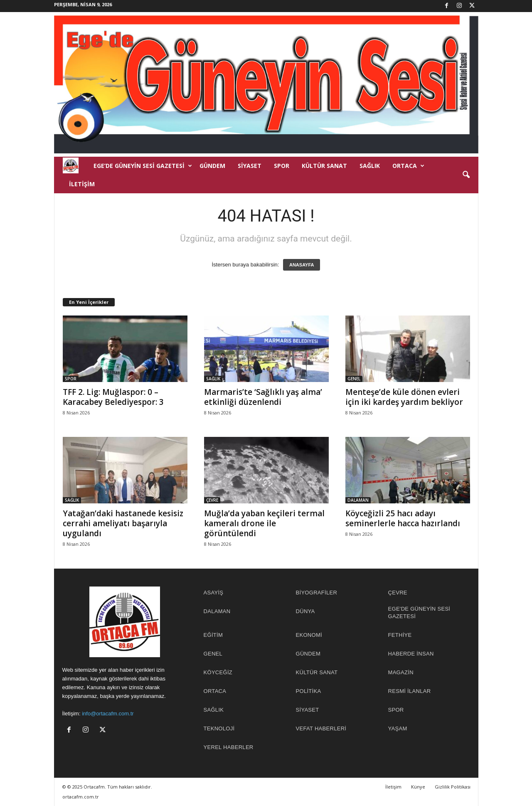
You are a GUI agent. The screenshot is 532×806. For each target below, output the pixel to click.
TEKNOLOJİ (219, 728)
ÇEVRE (212, 500)
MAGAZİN (401, 672)
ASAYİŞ (214, 593)
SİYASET (250, 166)
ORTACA (408, 166)
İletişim (82, 184)
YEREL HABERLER (229, 747)
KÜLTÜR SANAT (324, 166)
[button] (466, 175)
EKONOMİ (309, 635)
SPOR (282, 166)
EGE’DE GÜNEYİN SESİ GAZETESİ (143, 166)
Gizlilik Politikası (453, 787)
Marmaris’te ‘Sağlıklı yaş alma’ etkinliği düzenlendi (263, 397)
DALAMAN (358, 500)
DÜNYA (305, 611)
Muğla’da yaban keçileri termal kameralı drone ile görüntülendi (264, 523)
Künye (418, 787)
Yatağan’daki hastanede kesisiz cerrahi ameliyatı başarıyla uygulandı (123, 523)
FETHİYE (400, 635)
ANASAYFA (302, 265)
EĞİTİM (213, 635)
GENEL (354, 379)
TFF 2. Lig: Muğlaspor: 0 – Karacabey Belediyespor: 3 (113, 397)
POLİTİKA (309, 691)
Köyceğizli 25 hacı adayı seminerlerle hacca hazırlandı (403, 518)
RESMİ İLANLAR (410, 691)
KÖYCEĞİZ (218, 672)
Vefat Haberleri (321, 728)
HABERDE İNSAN (411, 654)
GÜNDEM (212, 166)
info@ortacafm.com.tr (108, 714)
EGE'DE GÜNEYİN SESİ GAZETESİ (419, 613)
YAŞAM (398, 728)
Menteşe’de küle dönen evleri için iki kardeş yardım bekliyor (404, 397)
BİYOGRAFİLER (317, 593)
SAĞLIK (370, 166)
